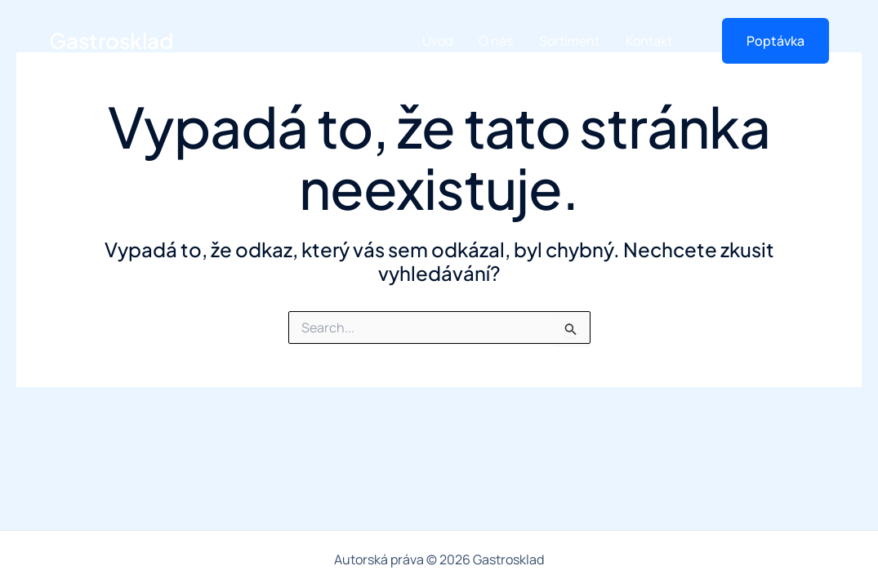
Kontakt (649, 41)
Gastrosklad (111, 40)
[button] (765, 41)
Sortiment (569, 41)
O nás (496, 41)
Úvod (437, 41)
